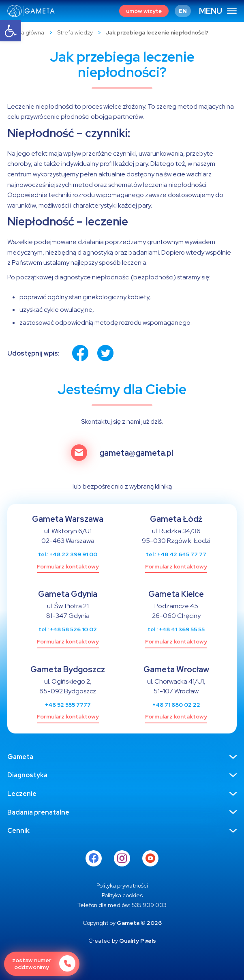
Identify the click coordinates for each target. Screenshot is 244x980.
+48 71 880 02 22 (176, 705)
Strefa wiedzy (75, 32)
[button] (11, 31)
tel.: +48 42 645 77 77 (176, 554)
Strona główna (26, 32)
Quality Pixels (138, 941)
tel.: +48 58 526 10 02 (68, 629)
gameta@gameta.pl (136, 453)
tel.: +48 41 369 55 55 (176, 629)
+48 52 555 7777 (68, 705)
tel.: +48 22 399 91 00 (68, 554)
